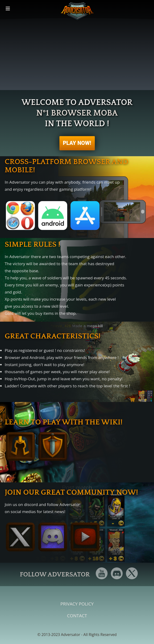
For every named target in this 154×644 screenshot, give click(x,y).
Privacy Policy (77, 604)
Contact (77, 616)
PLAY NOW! (77, 143)
